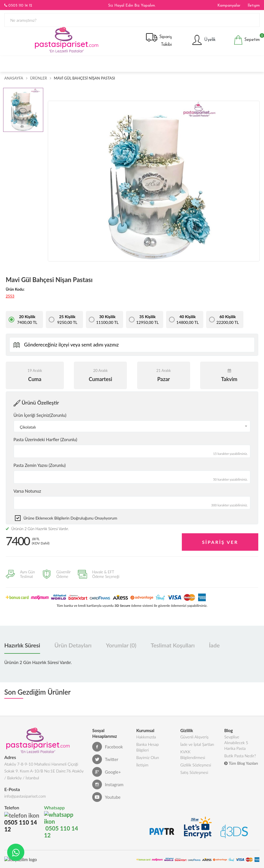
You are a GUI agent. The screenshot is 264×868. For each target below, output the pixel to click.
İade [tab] (214, 645)
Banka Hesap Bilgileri (148, 747)
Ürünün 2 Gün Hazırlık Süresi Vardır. (37, 529)
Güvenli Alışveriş (195, 737)
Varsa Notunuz (27, 491)
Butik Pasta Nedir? (240, 756)
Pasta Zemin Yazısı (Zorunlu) (40, 465)
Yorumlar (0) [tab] (121, 645)
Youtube (106, 797)
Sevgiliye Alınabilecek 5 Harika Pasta (236, 743)
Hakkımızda (146, 737)
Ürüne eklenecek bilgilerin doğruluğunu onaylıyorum (70, 518)
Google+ (107, 772)
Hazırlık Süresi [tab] (22, 645)
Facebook (108, 747)
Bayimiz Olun (148, 757)
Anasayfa (14, 78)
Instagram (108, 784)
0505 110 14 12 (18, 5)
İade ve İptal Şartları (197, 744)
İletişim (254, 6)
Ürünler (39, 78)
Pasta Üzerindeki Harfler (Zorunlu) (45, 439)
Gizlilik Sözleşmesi (196, 765)
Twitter (105, 759)
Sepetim (247, 40)
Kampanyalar (229, 6)
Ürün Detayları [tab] (73, 645)
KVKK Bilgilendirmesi (193, 755)
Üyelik (203, 40)
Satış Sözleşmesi (194, 772)
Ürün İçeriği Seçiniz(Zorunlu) (40, 415)
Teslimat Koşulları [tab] (173, 645)
